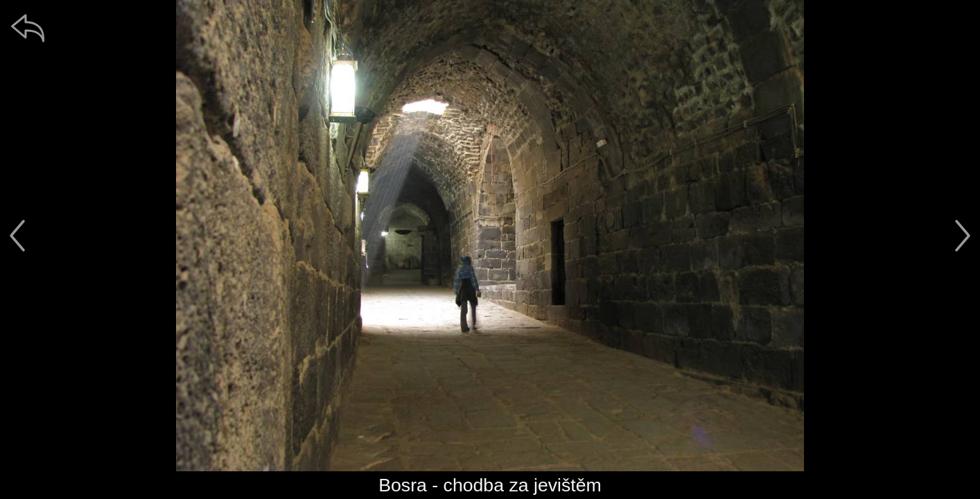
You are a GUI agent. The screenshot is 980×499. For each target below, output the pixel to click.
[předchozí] (17, 236)
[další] (963, 236)
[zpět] (28, 28)
